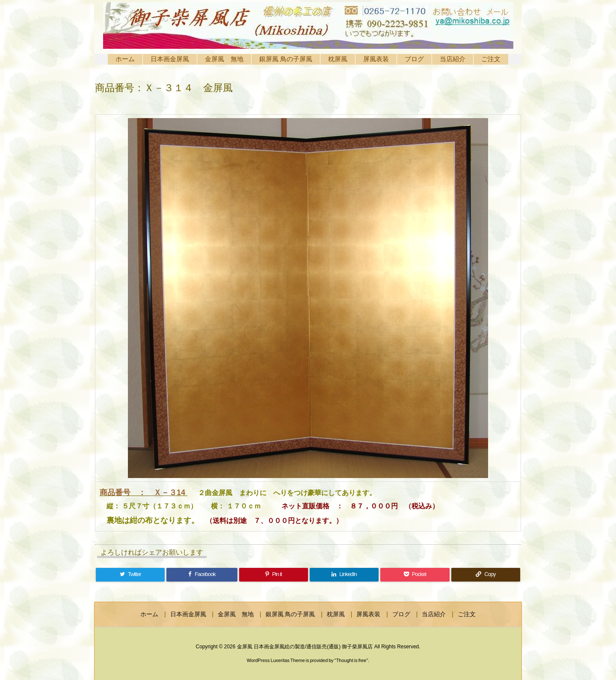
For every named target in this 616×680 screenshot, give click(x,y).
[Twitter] (130, 575)
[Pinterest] (274, 575)
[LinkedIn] (344, 575)
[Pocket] (415, 575)
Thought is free (351, 660)
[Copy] (486, 575)
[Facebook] (202, 575)
